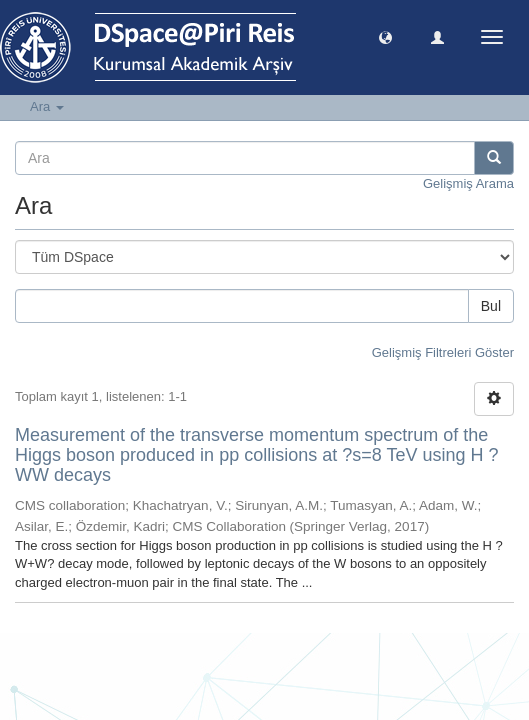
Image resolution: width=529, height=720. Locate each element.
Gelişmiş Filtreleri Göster (443, 352)
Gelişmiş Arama (468, 183)
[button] (385, 36)
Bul (491, 306)
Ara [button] (47, 106)
